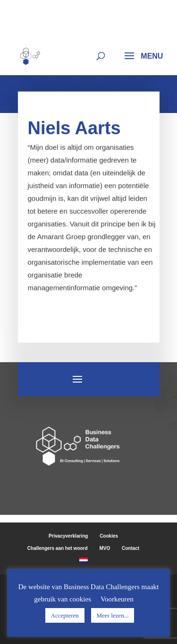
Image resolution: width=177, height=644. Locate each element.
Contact (131, 548)
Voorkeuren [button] (117, 599)
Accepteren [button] (65, 615)
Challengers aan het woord (58, 548)
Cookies (109, 536)
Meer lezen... (113, 615)
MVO (105, 548)
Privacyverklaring (68, 536)
